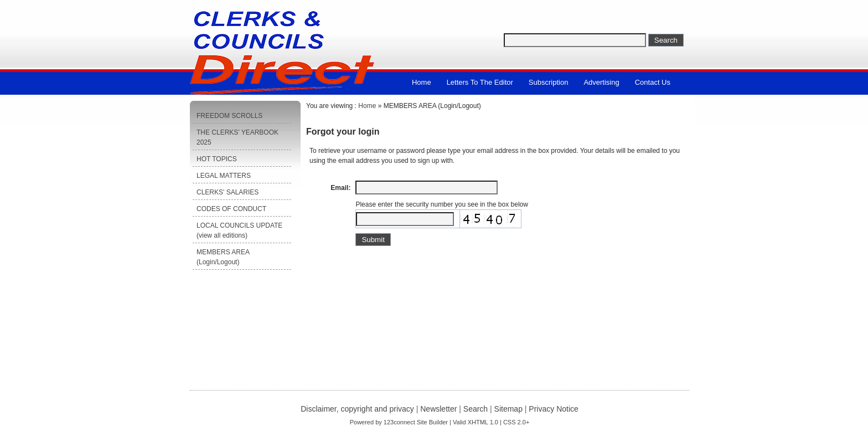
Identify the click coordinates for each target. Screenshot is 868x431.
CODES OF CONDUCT (231, 209)
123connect (399, 422)
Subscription (549, 82)
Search (476, 409)
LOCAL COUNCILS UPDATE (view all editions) (239, 230)
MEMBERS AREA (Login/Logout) (223, 257)
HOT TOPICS (217, 159)
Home (422, 82)
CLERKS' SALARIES (228, 192)
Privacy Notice (553, 409)
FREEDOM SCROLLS (229, 116)
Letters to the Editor (480, 82)
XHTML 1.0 (483, 422)
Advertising (601, 82)
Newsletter (438, 409)
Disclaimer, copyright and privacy (357, 409)
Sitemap (508, 409)
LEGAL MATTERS (224, 176)
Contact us (653, 82)
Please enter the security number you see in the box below (442, 204)
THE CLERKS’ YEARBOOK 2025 (237, 137)
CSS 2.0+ (516, 422)
